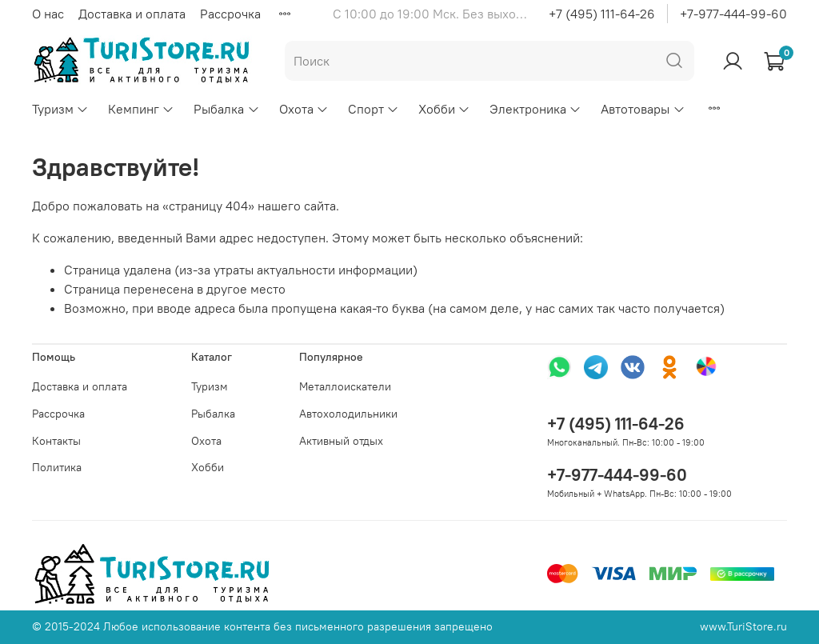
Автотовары (643, 109)
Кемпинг (141, 109)
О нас (48, 14)
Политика (57, 467)
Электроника (535, 109)
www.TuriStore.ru (743, 626)
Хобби (444, 109)
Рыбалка (226, 109)
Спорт (374, 109)
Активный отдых (341, 441)
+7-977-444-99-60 (733, 14)
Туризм (60, 109)
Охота (304, 109)
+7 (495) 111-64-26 (602, 14)
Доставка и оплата (132, 14)
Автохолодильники (348, 414)
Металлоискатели (345, 386)
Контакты (56, 441)
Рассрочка (230, 14)
